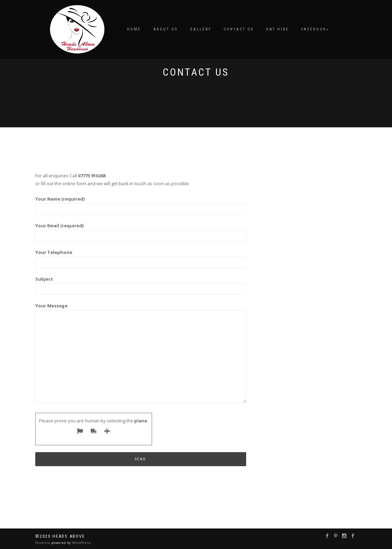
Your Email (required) (141, 231)
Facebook (314, 29)
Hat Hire (277, 29)
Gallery (201, 29)
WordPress (81, 543)
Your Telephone (141, 257)
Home (134, 29)
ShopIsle (43, 543)
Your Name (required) (141, 204)
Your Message (141, 354)
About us (166, 29)
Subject (141, 284)
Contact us (239, 29)
